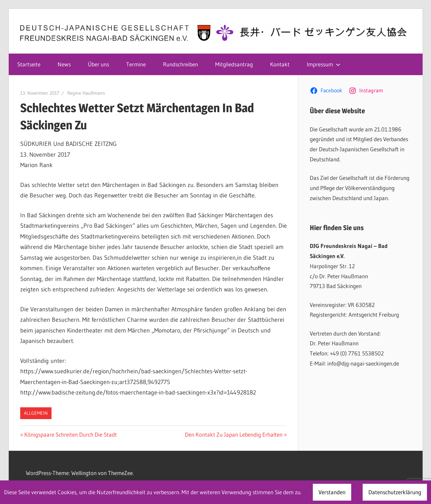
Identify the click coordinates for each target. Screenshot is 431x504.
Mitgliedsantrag (234, 64)
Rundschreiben (180, 64)
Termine (136, 64)
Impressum (324, 64)
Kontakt (280, 64)
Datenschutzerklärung (395, 492)
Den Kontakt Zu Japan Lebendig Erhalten (234, 434)
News (64, 64)
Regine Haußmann (86, 93)
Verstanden (332, 492)
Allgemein (36, 413)
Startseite (29, 64)
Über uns (98, 64)
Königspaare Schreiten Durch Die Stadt (70, 434)
